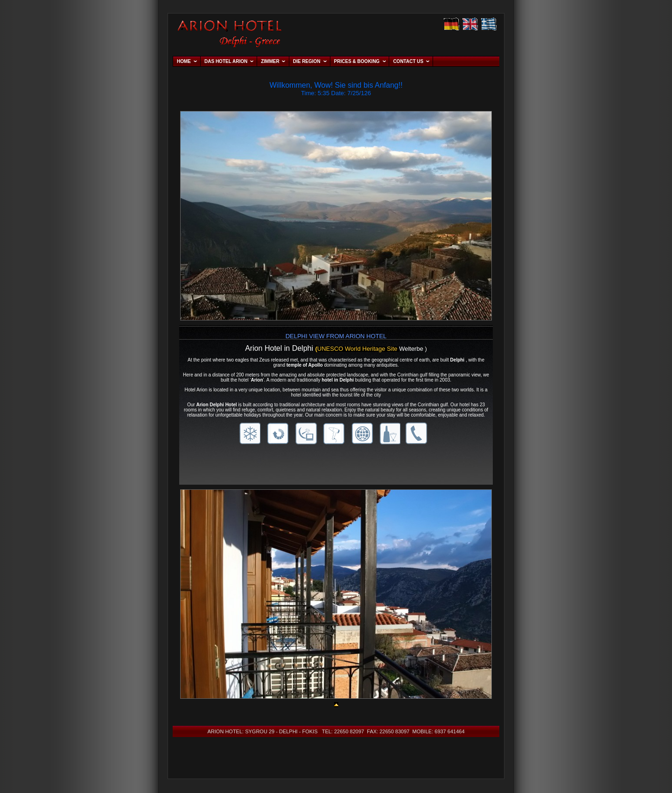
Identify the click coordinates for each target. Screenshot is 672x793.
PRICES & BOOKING (357, 61)
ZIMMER (270, 61)
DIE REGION (307, 61)
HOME (184, 61)
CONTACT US (408, 61)
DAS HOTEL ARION (226, 61)
